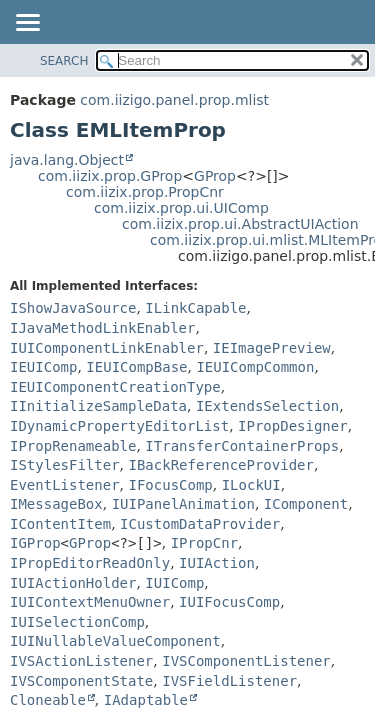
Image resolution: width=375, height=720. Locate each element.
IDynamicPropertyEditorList (119, 426)
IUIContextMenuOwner (90, 602)
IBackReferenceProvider (220, 465)
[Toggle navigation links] (27, 24)
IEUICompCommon (255, 367)
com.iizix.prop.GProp (110, 176)
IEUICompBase (136, 367)
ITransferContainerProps (242, 446)
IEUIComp (43, 367)
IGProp (35, 543)
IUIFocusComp (229, 602)
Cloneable (48, 700)
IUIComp (174, 583)
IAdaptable (146, 700)
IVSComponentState (81, 681)
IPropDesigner (293, 426)
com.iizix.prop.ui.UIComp (181, 208)
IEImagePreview (272, 348)
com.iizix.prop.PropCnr (145, 192)
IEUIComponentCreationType (115, 387)
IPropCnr (204, 543)
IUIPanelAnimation (183, 504)
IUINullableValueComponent (115, 641)
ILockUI (251, 485)
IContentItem (60, 524)
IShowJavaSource (73, 308)
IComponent (306, 504)
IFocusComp (170, 485)
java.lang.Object (67, 160)
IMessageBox (56, 504)
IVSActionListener (81, 661)
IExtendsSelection (267, 406)
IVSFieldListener (229, 681)
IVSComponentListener (246, 661)
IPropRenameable (73, 446)
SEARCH (64, 61)
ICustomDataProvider (200, 524)
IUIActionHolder (73, 583)
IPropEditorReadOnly (90, 563)
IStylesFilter (65, 465)
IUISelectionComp (77, 622)
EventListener (65, 485)
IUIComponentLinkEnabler (107, 348)
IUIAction (217, 563)
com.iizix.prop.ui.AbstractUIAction (240, 224)
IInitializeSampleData (98, 406)
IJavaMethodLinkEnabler (102, 328)
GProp (215, 176)
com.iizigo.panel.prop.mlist (174, 100)
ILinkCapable (195, 308)
